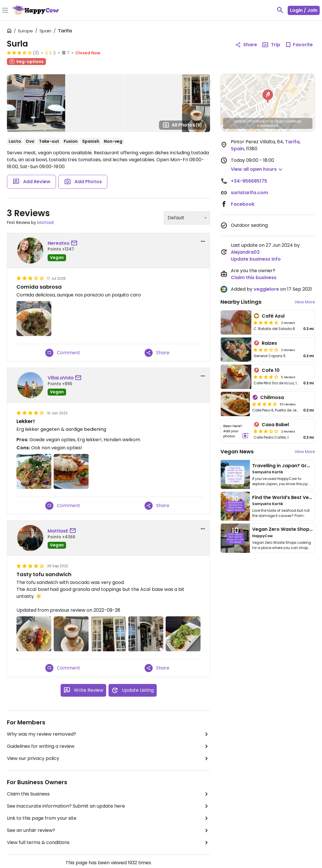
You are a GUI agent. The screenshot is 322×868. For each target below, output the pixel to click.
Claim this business (108, 794)
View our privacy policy (108, 758)
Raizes (269, 343)
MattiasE (46, 222)
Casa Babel (275, 425)
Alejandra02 (245, 252)
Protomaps (258, 121)
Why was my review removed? (108, 734)
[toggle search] (280, 10)
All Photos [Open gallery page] (182, 125)
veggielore (266, 289)
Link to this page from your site (108, 818)
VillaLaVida (61, 378)
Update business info (256, 259)
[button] (268, 96)
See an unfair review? (108, 830)
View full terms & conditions (108, 843)
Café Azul (273, 316)
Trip (271, 45)
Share (157, 353)
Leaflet (240, 121)
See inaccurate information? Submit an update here (108, 806)
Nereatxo (59, 243)
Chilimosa (272, 397)
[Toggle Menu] (5, 11)
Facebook (243, 204)
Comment (63, 353)
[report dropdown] (203, 241)
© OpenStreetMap (286, 121)
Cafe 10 (271, 370)
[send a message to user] (75, 243)
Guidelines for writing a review (108, 746)
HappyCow (262, 536)
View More (305, 302)
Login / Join (304, 10)
